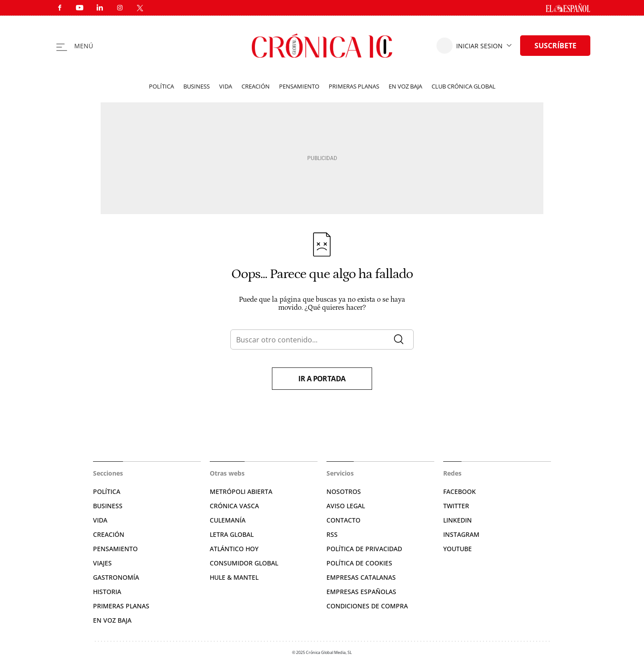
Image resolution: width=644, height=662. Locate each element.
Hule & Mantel (234, 577)
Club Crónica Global (464, 86)
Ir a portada (322, 379)
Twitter (456, 506)
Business (197, 86)
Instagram (461, 534)
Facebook (460, 491)
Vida (226, 86)
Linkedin (458, 520)
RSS (332, 534)
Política (161, 86)
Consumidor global (244, 563)
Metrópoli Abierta (241, 491)
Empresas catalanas (361, 577)
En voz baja (405, 86)
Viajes (102, 563)
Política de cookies (359, 563)
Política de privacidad (364, 549)
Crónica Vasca (234, 506)
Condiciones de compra (367, 606)
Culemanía (228, 520)
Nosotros (344, 491)
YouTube (458, 549)
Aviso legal (346, 506)
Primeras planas (354, 86)
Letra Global (232, 534)
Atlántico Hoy (234, 549)
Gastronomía (116, 577)
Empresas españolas (361, 592)
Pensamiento (299, 86)
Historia (107, 592)
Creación (256, 86)
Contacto (343, 520)
